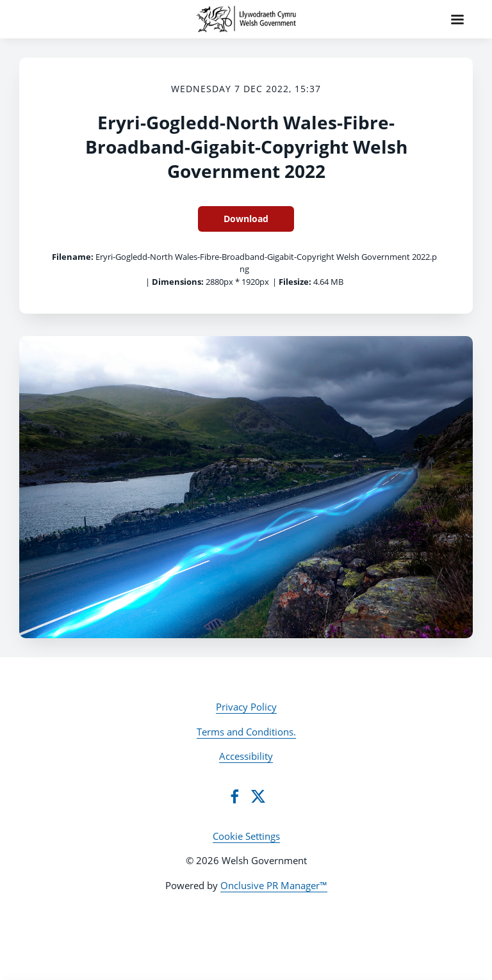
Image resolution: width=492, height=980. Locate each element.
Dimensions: (178, 282)
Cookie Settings (246, 836)
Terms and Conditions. (246, 732)
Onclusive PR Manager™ (274, 885)
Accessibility (246, 756)
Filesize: (295, 282)
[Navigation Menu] (457, 19)
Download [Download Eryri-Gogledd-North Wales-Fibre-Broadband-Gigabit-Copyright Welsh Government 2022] (246, 219)
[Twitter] (258, 796)
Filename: (73, 257)
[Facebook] (234, 796)
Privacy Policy (246, 707)
